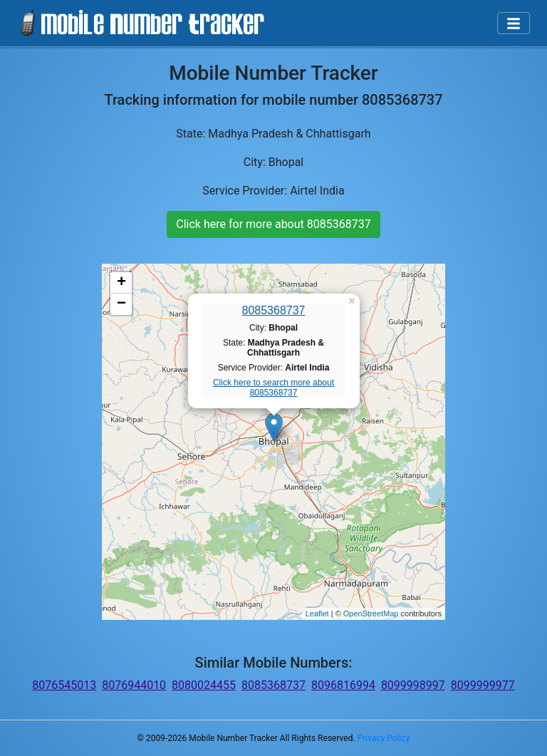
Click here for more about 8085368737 (273, 224)
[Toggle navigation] (514, 24)
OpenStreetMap (371, 613)
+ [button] (121, 283)
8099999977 (483, 685)
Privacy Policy (384, 738)
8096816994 (343, 685)
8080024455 (204, 685)
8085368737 (274, 310)
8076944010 (134, 685)
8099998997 (413, 685)
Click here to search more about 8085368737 (273, 388)
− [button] (121, 304)
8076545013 (64, 685)
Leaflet (317, 613)
